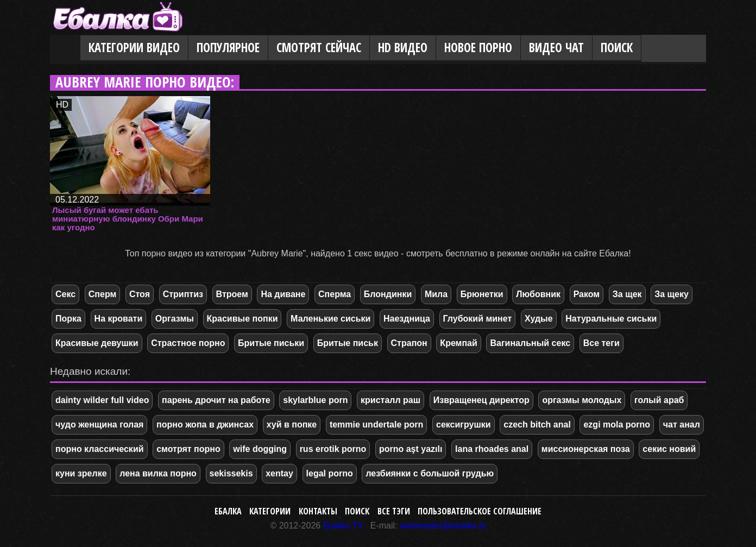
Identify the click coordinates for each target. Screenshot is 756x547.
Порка (68, 319)
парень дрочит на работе (216, 400)
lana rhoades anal (492, 449)
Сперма (335, 294)
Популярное (228, 48)
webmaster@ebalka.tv (443, 526)
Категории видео (134, 48)
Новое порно (478, 48)
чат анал (682, 425)
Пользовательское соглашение (480, 511)
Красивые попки (242, 319)
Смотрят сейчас (319, 48)
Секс (65, 294)
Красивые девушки (97, 343)
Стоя (140, 294)
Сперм (103, 294)
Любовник (538, 294)
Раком (587, 294)
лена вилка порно (158, 473)
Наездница (407, 319)
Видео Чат (556, 48)
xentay (279, 473)
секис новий (669, 449)
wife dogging (260, 449)
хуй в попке (292, 425)
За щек (627, 294)
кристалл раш (390, 400)
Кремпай (458, 343)
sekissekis (231, 473)
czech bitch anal (537, 425)
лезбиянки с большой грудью (430, 473)
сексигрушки (464, 425)
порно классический (100, 449)
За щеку (672, 294)
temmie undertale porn (376, 425)
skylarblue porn (315, 400)
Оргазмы (175, 319)
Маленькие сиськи (330, 319)
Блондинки (388, 294)
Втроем (232, 294)
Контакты (318, 511)
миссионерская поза (586, 449)
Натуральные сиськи (611, 319)
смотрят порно (188, 449)
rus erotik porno (333, 449)
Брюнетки (482, 294)
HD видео (403, 48)
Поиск (617, 48)
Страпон (409, 343)
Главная (65, 48)
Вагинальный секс (530, 343)
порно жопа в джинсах (205, 425)
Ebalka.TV (343, 526)
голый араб (659, 400)
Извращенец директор (481, 400)
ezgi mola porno (617, 425)
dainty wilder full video (102, 400)
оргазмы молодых (582, 400)
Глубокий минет (478, 319)
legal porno (330, 473)
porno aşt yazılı (411, 449)
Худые (539, 319)
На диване (283, 294)
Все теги (601, 343)
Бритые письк (348, 343)
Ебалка (228, 511)
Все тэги (394, 511)
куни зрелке (81, 473)
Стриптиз (183, 294)
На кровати (119, 319)
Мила (436, 294)
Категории (270, 511)
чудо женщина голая (99, 425)
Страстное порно (188, 343)
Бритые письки (271, 343)
